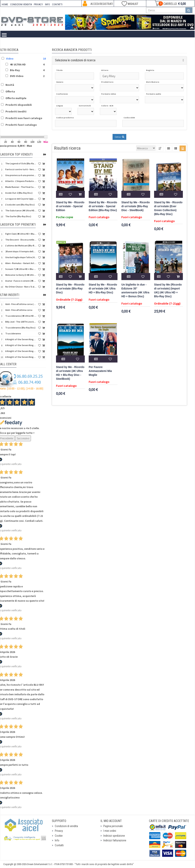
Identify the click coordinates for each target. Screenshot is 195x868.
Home (10, 43)
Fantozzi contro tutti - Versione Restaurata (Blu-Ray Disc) (21, 169)
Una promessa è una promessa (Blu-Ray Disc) (21, 175)
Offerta (10, 91)
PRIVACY (38, 4)
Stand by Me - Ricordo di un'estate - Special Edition (70, 206)
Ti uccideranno (13, 333)
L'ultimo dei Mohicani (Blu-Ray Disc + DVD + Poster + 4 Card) (21, 245)
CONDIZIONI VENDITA (21, 4)
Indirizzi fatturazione (115, 840)
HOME (5, 4)
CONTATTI (57, 4)
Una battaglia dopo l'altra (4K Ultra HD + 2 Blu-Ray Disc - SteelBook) (21, 257)
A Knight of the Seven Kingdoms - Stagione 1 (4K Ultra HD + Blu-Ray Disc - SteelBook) (21, 357)
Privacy (59, 831)
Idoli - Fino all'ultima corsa (19, 310)
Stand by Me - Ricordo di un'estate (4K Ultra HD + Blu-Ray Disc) (103, 289)
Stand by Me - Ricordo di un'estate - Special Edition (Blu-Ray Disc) (103, 206)
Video (23, 43)
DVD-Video (77, 43)
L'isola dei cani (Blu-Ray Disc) (20, 205)
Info (57, 840)
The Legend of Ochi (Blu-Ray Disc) (21, 163)
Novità (10, 85)
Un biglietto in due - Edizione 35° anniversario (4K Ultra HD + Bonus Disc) (135, 291)
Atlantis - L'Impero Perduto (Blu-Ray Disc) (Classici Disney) (21, 181)
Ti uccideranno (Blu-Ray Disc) (20, 328)
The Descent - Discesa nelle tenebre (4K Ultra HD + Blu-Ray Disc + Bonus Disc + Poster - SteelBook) (21, 240)
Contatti (59, 845)
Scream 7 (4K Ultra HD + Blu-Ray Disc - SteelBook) (21, 269)
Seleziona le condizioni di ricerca (75, 60)
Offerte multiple (16, 98)
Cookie (59, 836)
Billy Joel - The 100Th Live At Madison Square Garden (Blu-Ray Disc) (21, 322)
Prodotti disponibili (19, 105)
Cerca (119, 137)
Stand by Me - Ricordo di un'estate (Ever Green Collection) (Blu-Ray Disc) (168, 208)
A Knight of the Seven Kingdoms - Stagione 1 (21, 339)
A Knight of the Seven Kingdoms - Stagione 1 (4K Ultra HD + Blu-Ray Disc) (21, 351)
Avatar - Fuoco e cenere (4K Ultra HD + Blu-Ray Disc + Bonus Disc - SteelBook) (21, 281)
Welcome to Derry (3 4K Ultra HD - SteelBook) (21, 275)
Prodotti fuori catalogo (21, 125)
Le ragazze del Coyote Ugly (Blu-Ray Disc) (21, 199)
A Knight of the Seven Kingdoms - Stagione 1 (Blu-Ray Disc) (21, 345)
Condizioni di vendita (66, 826)
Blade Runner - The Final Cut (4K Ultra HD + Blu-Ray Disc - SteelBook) (21, 187)
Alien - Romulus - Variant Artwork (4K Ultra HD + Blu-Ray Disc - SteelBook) (21, 263)
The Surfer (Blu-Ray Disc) (18, 216)
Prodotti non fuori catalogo (24, 118)
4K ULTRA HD (40, 43)
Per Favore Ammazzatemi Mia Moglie (100, 371)
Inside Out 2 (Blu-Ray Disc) (19, 193)
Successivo (23, 438)
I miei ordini (110, 831)
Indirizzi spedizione (114, 836)
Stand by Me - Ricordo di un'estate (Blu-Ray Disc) (70, 289)
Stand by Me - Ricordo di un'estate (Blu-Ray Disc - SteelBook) (136, 206)
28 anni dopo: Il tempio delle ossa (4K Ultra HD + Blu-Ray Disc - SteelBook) (21, 251)
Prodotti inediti (16, 111)
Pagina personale (113, 826)
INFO (47, 4)
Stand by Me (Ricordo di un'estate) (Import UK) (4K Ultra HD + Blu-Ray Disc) (168, 291)
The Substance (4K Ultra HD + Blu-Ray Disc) (21, 210)
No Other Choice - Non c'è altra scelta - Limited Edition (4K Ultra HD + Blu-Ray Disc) (21, 287)
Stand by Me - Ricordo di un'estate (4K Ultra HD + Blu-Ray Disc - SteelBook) (70, 373)
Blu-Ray (59, 43)
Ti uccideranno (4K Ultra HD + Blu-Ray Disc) (21, 316)
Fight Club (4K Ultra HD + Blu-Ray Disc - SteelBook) (21, 234)
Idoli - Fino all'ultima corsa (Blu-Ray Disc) (21, 304)
